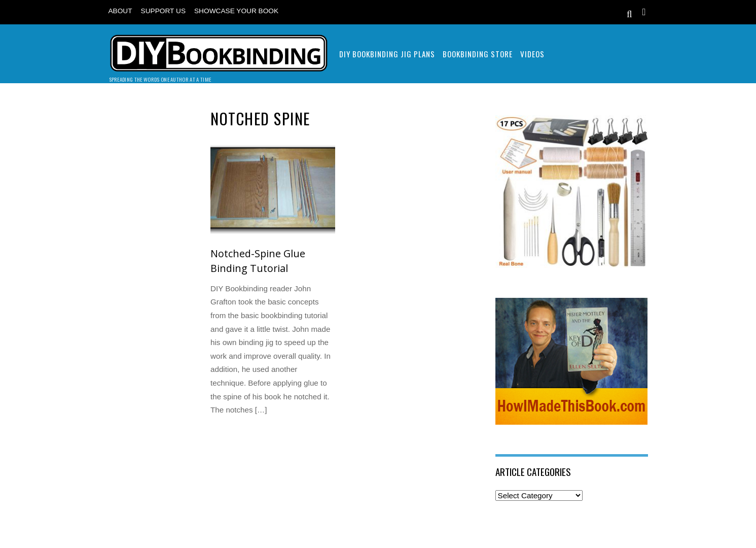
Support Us (163, 11)
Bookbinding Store (478, 54)
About (120, 11)
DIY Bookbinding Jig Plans (387, 54)
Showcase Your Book (236, 11)
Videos (532, 54)
